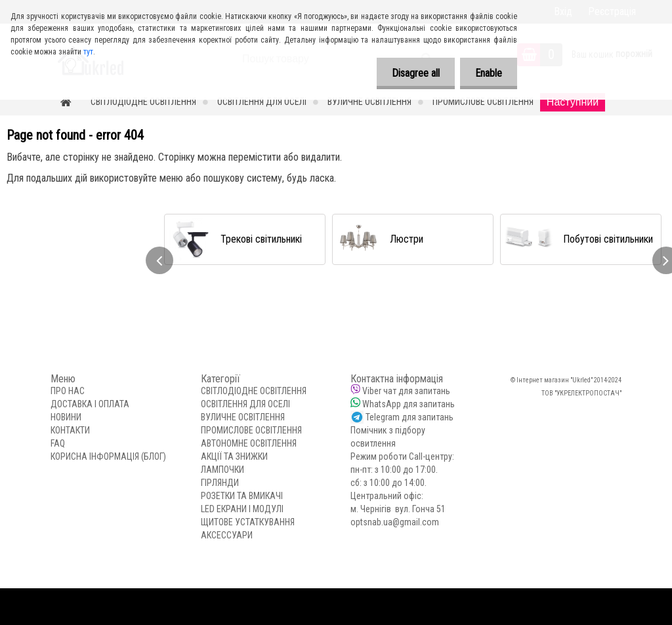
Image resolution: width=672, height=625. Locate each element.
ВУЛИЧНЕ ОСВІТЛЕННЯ (369, 102)
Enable (487, 73)
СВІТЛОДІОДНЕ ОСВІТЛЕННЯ (143, 102)
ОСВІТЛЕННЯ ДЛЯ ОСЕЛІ (262, 102)
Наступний (573, 102)
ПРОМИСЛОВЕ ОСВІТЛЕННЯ (483, 102)
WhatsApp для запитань (409, 404)
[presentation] (159, 260)
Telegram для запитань (409, 417)
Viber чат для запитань (406, 391)
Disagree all (412, 73)
